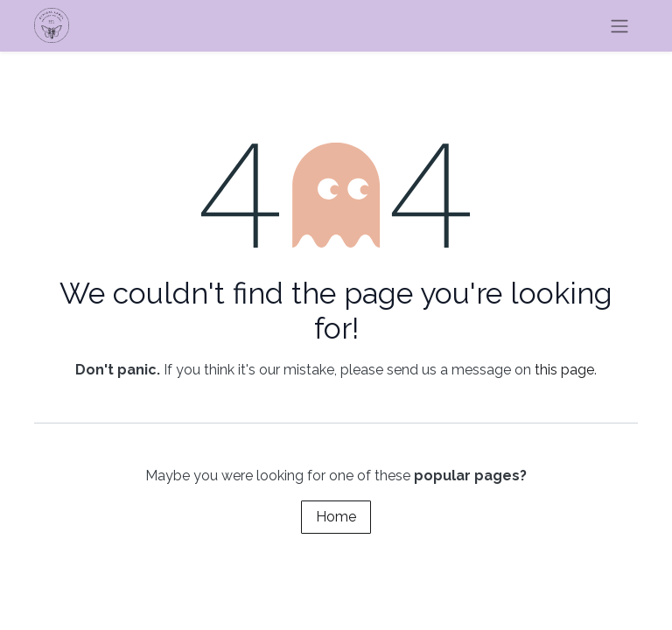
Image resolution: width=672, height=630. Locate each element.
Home (336, 517)
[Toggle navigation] (619, 26)
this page (564, 370)
